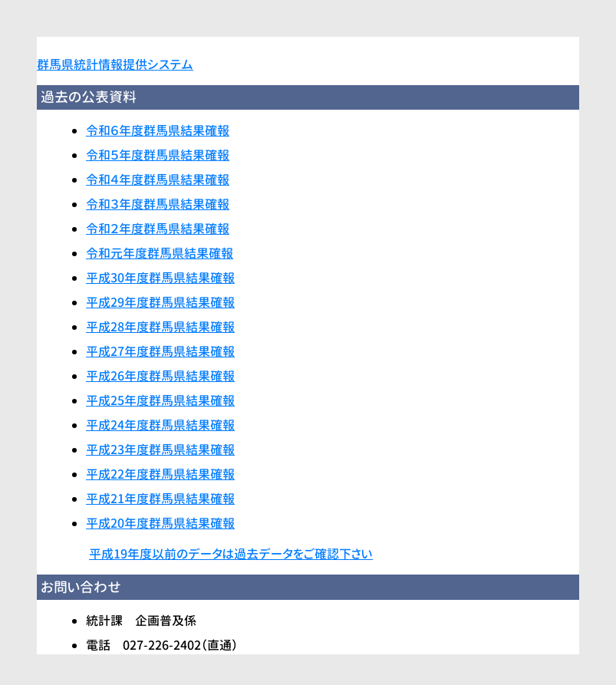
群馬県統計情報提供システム (115, 64)
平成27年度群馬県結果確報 (160, 351)
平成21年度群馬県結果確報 (160, 499)
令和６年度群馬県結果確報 (158, 130)
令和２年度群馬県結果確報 (158, 229)
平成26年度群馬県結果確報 (160, 376)
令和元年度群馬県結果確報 (160, 253)
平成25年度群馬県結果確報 (160, 400)
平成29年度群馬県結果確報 (160, 302)
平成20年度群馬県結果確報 (160, 523)
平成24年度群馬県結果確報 (160, 425)
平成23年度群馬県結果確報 (160, 450)
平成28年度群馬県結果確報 (160, 327)
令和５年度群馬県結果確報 (158, 155)
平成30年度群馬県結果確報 (160, 278)
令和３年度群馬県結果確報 (158, 204)
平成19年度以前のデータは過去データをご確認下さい (231, 554)
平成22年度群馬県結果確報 (160, 474)
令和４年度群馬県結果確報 (158, 179)
